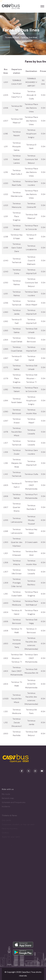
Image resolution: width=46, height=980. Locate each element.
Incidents (6, 808)
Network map (8, 799)
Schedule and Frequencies (14, 803)
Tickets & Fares (12, 37)
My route (6, 795)
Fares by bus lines (29, 37)
